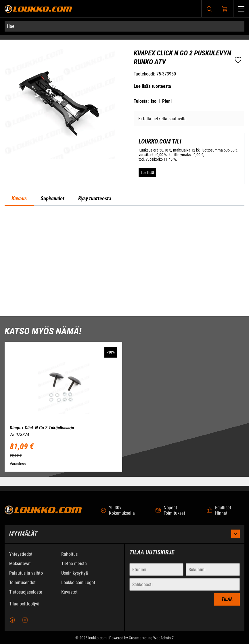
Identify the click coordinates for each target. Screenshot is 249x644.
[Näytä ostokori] (225, 9)
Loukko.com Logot (78, 587)
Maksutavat (20, 568)
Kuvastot (69, 597)
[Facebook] (12, 625)
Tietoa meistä (74, 568)
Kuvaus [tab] (19, 199)
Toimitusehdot (22, 587)
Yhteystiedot (21, 559)
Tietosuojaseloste (26, 597)
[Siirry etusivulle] (38, 9)
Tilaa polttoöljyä (24, 609)
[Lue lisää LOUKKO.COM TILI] (147, 173)
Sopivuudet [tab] (52, 199)
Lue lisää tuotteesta (152, 86)
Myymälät (124, 539)
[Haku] (209, 9)
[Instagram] (25, 625)
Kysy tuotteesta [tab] (95, 199)
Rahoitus (69, 559)
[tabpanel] (124, 261)
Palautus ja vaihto (26, 578)
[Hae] (124, 26)
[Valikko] (241, 9)
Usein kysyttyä (75, 578)
